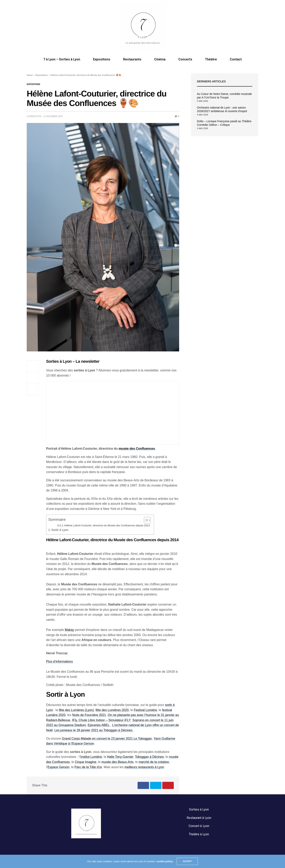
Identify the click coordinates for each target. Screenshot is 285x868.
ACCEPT (187, 861)
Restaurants (132, 59)
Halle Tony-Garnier (120, 757)
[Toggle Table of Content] (145, 520)
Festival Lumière (145, 710)
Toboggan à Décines (149, 757)
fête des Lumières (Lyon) (76, 710)
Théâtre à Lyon (199, 834)
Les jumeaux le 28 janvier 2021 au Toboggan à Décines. (94, 730)
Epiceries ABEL (99, 725)
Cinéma (160, 59)
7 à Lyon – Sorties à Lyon (62, 59)
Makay (69, 630)
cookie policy (165, 861)
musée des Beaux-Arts (117, 762)
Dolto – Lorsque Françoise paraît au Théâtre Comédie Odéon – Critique (224, 123)
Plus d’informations (59, 661)
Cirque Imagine (86, 762)
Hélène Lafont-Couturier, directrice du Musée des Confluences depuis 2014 (107, 525)
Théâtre (211, 59)
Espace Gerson (58, 767)
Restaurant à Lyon (199, 818)
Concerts (185, 59)
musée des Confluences (137, 449)
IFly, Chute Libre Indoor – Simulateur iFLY (102, 720)
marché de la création (154, 762)
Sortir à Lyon (60, 530)
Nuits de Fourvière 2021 (89, 715)
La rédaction (34, 116)
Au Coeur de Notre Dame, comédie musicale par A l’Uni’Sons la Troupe (224, 96)
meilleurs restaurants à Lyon (144, 767)
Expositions (102, 59)
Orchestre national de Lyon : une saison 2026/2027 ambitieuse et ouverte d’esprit (222, 109)
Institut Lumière (91, 757)
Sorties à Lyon (199, 809)
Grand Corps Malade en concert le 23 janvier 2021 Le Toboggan (107, 739)
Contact (236, 59)
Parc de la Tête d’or (88, 767)
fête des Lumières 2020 (112, 710)
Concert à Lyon (199, 826)
